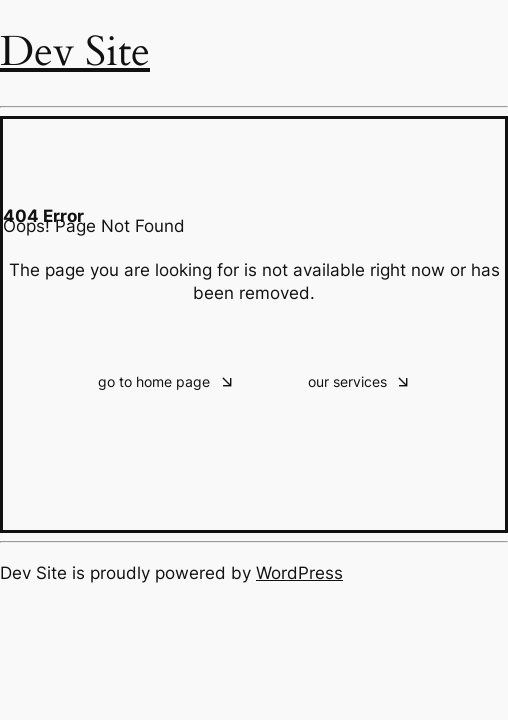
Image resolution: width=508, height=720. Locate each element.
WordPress (299, 573)
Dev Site (75, 51)
